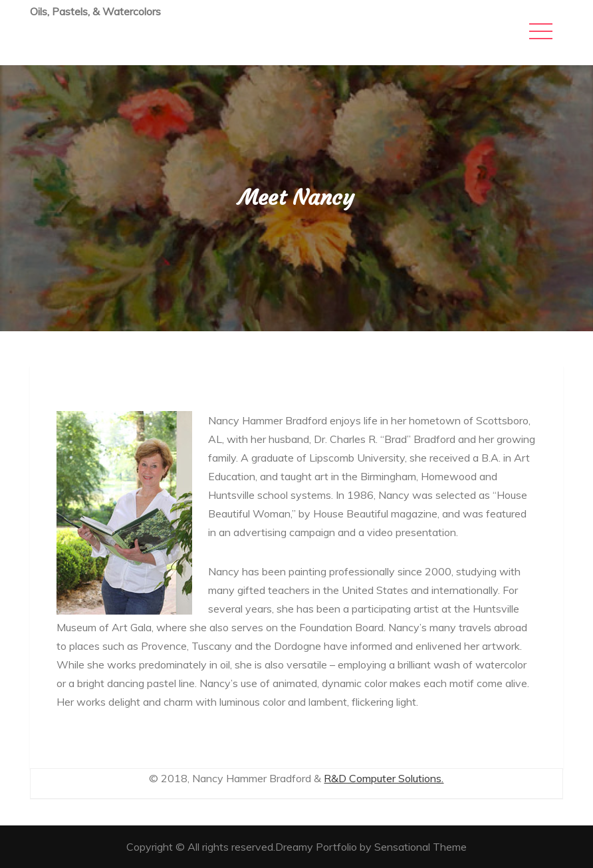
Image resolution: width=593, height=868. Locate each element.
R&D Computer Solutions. (384, 778)
